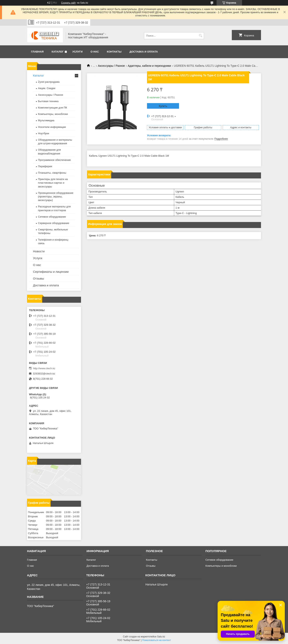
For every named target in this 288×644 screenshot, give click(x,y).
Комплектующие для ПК (52, 108)
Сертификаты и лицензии (51, 272)
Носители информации (52, 127)
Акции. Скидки (47, 88)
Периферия (45, 166)
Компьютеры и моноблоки (221, 566)
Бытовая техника (48, 101)
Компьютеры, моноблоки (53, 114)
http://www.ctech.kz (44, 368)
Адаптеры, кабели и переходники (149, 66)
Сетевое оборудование (52, 217)
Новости (39, 251)
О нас (95, 52)
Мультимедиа (46, 120)
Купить (163, 106)
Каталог (58, 52)
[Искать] (200, 36)
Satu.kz (161, 637)
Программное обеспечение (54, 160)
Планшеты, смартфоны (52, 173)
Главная (37, 52)
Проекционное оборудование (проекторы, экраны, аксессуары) (56, 197)
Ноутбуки (44, 133)
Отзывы (38, 278)
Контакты (114, 52)
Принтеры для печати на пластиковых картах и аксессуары (53, 183)
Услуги (77, 52)
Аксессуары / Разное (111, 66)
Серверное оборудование (54, 223)
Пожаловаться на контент (156, 640)
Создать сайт (68, 3)
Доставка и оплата (144, 52)
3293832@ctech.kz (44, 374)
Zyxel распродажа (49, 82)
